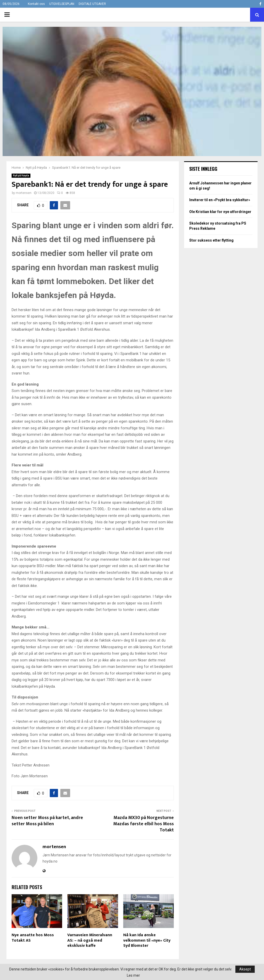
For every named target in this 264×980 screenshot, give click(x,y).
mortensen (24, 193)
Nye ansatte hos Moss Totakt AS (33, 938)
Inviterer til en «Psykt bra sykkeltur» (220, 200)
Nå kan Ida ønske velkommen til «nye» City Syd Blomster (147, 940)
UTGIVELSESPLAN (62, 4)
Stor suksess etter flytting (211, 240)
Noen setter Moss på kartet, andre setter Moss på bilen (47, 821)
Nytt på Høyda (21, 176)
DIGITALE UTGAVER (92, 4)
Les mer (133, 975)
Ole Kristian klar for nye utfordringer (220, 212)
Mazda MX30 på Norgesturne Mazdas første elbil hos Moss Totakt (143, 824)
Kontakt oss (36, 4)
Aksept (245, 969)
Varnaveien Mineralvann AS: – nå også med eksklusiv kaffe (90, 940)
